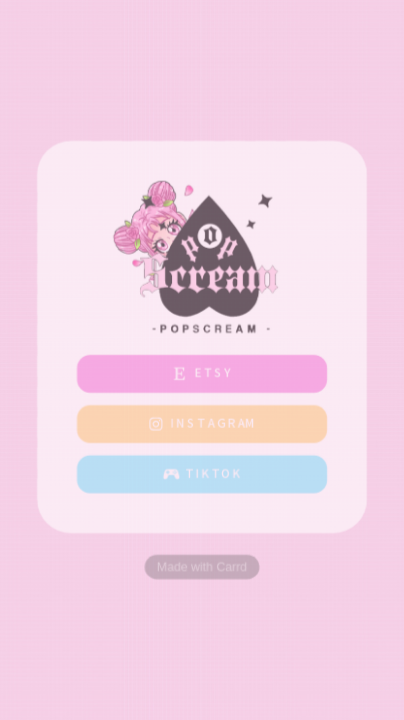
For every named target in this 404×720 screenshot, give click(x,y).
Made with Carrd (202, 567)
